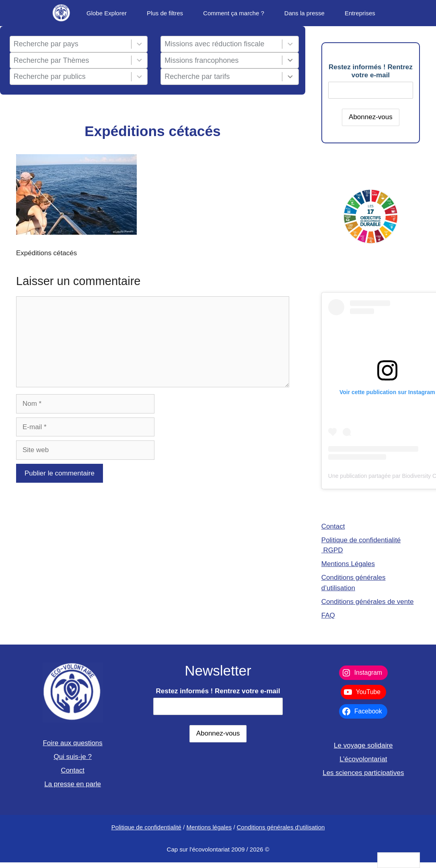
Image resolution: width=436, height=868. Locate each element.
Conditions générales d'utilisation (281, 827)
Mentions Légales (348, 564)
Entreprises (360, 13)
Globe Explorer (107, 13)
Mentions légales (209, 827)
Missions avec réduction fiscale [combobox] (214, 44)
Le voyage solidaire (363, 745)
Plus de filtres (165, 13)
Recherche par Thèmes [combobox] (51, 60)
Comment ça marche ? (234, 13)
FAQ (328, 615)
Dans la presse (304, 13)
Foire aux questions (72, 743)
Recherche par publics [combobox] (50, 76)
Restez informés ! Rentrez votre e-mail (371, 71)
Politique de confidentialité (146, 827)
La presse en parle (73, 784)
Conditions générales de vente (368, 602)
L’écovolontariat (363, 759)
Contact (333, 526)
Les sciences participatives (363, 773)
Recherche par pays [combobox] (46, 44)
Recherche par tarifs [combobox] (197, 76)
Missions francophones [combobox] (202, 60)
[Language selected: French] (399, 860)
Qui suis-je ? (72, 757)
